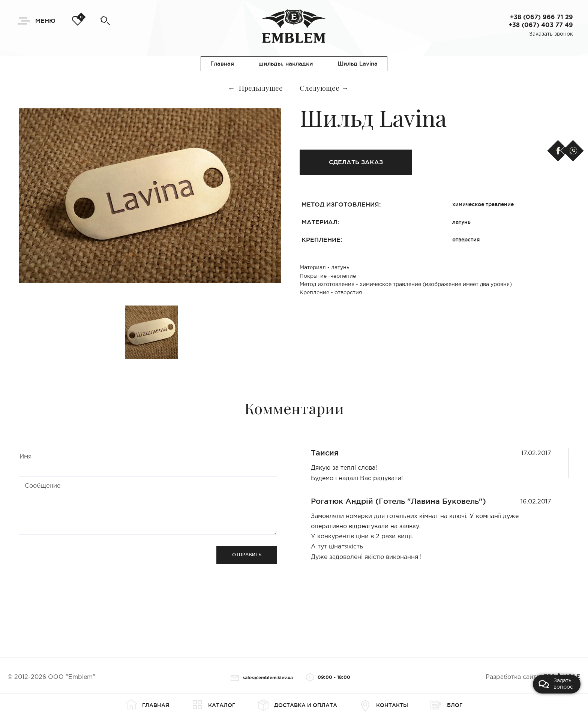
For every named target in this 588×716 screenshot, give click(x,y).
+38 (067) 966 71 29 (541, 17)
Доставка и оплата (297, 705)
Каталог (213, 705)
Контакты (384, 705)
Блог (446, 705)
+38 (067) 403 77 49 (541, 25)
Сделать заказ (356, 162)
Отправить (247, 555)
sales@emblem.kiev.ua (262, 678)
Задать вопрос (556, 684)
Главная (147, 705)
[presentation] (76, 560)
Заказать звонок (551, 34)
